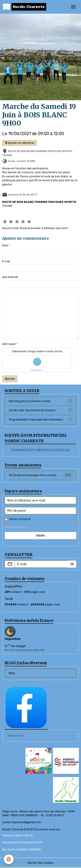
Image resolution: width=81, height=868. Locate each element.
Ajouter (10, 379)
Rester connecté (20, 519)
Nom (5, 246)
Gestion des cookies (40, 863)
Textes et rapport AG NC (17, 836)
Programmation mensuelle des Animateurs (41, 420)
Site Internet (10, 277)
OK (72, 564)
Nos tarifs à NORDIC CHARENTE (21, 850)
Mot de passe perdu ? (16, 527)
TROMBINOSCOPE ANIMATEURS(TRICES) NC (40, 450)
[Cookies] (9, 859)
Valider (40, 536)
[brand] (25, 7)
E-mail (6, 261)
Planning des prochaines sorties (41, 401)
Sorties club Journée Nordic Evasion (41, 410)
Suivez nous (16, 736)
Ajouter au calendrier (20, 143)
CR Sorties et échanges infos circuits (41, 475)
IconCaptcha (36, 370)
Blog (12, 673)
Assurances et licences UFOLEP (22, 842)
